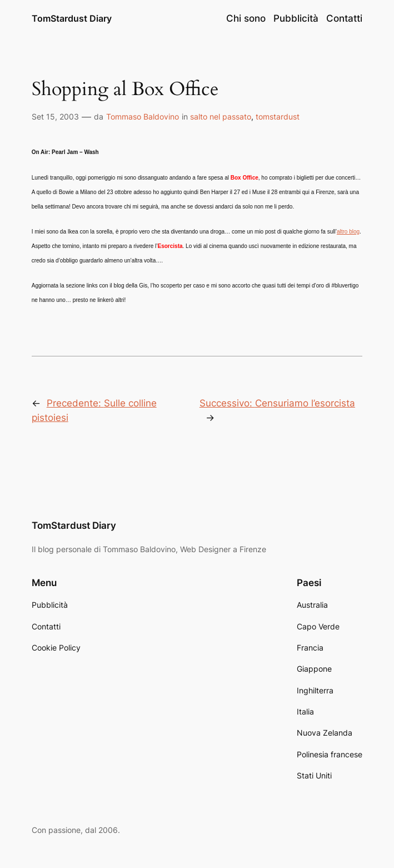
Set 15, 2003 (55, 116)
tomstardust (278, 116)
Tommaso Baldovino (143, 116)
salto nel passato (221, 116)
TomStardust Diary (72, 18)
